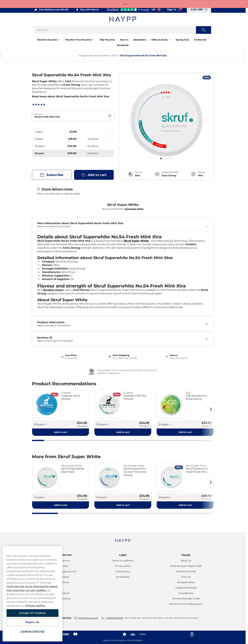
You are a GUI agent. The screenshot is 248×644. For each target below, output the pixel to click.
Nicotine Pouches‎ (99, 56)
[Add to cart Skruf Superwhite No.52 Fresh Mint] (185, 505)
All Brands (200, 40)
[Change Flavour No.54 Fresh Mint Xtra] (73, 116)
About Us (186, 561)
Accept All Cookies (32, 613)
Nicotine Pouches (47, 40)
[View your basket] (199, 10)
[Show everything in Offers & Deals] (170, 40)
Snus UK (186, 577)
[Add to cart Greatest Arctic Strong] (61, 432)
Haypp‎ (82, 56)
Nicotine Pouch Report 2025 (186, 566)
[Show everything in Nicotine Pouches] (60, 40)
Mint (200, 175)
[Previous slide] (35, 409)
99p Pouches (107, 40)
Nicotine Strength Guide (186, 599)
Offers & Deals (159, 40)
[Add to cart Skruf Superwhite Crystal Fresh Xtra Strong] (123, 505)
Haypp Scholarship (186, 588)
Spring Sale (182, 40)
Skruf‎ (114, 56)
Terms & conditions (123, 561)
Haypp (186, 555)
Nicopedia (123, 45)
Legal (123, 555)
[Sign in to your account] (174, 10)
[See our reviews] (128, 10)
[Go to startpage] (123, 19)
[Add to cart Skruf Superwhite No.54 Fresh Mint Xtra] (94, 175)
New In (124, 40)
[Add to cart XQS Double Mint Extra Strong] (185, 432)
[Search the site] (204, 30)
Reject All (32, 622)
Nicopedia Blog (186, 582)
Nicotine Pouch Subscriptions (186, 604)
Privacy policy (123, 566)
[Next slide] (211, 409)
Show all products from (123, 209)
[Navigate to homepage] (123, 539)
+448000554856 (114, 618)
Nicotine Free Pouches (79, 40)
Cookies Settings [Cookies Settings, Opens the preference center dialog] (33, 631)
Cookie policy (123, 571)
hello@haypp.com (88, 618)
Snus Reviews (186, 593)
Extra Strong (169, 175)
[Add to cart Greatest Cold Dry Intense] (123, 432)
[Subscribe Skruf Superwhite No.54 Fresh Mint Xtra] (52, 175)
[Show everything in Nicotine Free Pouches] (94, 40)
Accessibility (123, 577)
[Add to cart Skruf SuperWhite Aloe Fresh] (61, 505)
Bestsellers (140, 40)
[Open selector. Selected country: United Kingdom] (156, 10)
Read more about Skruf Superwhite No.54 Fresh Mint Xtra (71, 96)
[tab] (161, 159)
